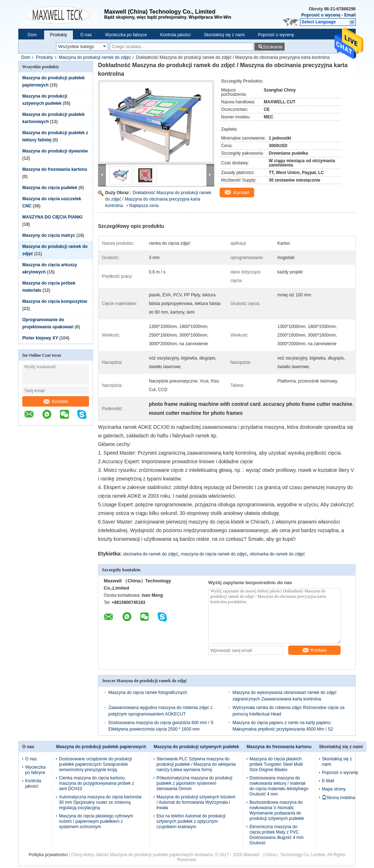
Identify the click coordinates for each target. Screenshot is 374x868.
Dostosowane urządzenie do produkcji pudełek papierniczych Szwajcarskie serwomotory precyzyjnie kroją (95, 764)
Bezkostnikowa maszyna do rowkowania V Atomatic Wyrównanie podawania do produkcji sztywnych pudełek (277, 810)
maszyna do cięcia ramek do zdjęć (214, 554)
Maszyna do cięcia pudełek (50, 188)
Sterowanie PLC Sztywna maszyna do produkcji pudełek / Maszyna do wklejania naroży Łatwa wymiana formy (196, 764)
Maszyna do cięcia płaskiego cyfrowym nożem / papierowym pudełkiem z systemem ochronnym (96, 821)
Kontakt (56, 401)
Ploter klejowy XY (40, 338)
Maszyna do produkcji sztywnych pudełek (196, 747)
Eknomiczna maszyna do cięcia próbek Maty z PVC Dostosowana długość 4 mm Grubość (277, 835)
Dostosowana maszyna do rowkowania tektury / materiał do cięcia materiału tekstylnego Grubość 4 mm (279, 786)
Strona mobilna (339, 798)
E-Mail (328, 781)
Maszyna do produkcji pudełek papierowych (101, 747)
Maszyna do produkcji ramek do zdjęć (95, 57)
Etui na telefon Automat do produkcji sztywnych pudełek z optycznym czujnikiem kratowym (191, 821)
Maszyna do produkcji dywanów (55, 151)
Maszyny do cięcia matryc (49, 235)
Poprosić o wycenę (321, 15)
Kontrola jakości (175, 35)
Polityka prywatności (48, 855)
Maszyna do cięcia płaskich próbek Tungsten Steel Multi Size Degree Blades (276, 764)
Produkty (58, 35)
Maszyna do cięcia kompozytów (55, 301)
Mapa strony (334, 789)
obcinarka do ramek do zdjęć (151, 554)
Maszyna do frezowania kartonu (55, 169)
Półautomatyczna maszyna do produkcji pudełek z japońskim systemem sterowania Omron (194, 783)
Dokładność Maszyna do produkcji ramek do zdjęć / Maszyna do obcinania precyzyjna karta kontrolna (158, 199)
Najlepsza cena (144, 206)
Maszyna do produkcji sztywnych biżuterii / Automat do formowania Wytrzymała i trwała (196, 802)
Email (350, 15)
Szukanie (273, 47)
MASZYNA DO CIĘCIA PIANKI (52, 217)
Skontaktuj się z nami (224, 35)
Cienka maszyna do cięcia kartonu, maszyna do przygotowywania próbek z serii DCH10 (96, 783)
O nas (86, 35)
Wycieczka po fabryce (126, 35)
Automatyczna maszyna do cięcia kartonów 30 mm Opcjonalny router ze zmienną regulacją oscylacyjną (100, 802)
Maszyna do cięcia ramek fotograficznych (148, 693)
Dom (32, 35)
